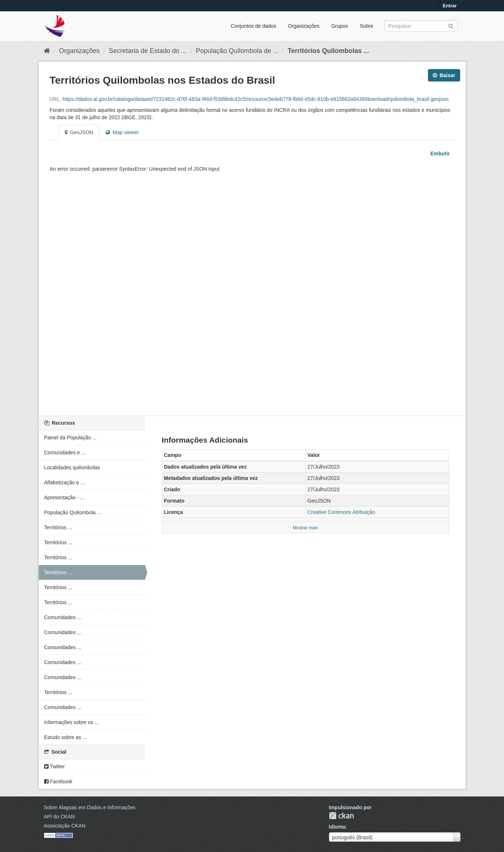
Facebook (58, 781)
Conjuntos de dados (253, 26)
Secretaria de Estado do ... (148, 51)
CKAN (341, 816)
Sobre (366, 26)
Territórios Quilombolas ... (328, 51)
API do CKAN (59, 817)
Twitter (55, 766)
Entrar (450, 6)
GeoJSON (79, 132)
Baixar (444, 75)
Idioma (337, 827)
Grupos (340, 26)
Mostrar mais (305, 528)
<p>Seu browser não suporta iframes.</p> (252, 284)
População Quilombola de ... (237, 51)
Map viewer (122, 132)
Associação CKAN (65, 826)
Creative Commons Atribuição (341, 512)
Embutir (439, 154)
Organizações (304, 26)
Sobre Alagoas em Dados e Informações (90, 807)
